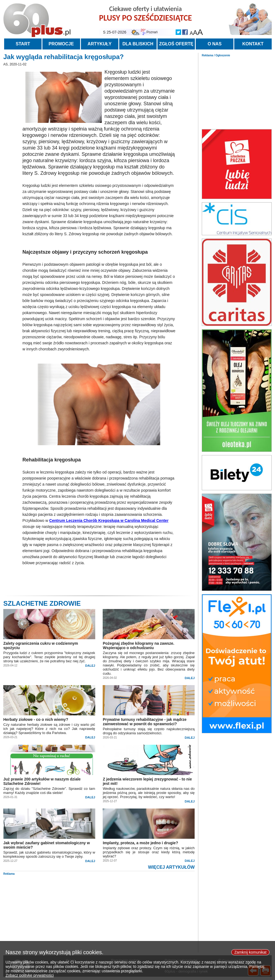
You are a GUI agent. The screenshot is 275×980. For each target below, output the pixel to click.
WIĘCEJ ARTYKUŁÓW (171, 867)
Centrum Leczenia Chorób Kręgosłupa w (109, 521)
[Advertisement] (237, 92)
